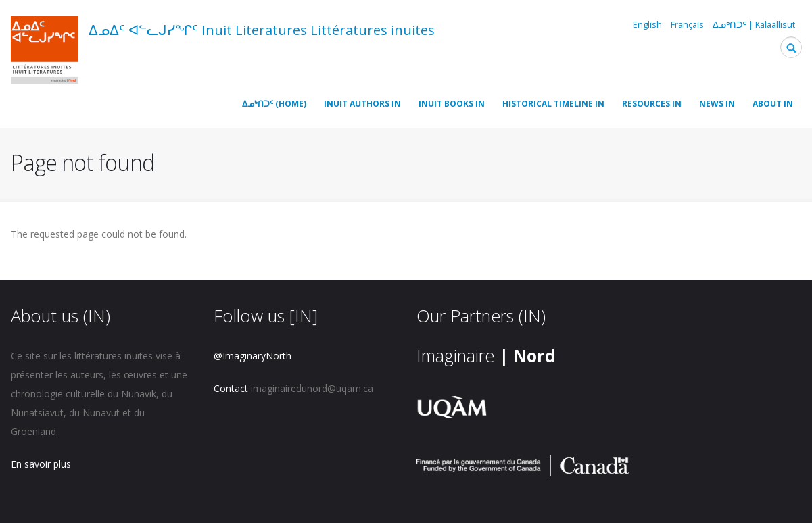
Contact (231, 388)
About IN (773, 104)
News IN (717, 104)
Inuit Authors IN (362, 104)
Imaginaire (486, 355)
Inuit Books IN (452, 104)
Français (687, 25)
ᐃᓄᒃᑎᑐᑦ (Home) (274, 104)
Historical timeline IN (553, 104)
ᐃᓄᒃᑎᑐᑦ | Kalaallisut (754, 25)
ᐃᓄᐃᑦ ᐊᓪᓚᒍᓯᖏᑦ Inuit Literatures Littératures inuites (262, 30)
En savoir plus (41, 464)
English (647, 25)
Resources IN (652, 104)
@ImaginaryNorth (253, 356)
